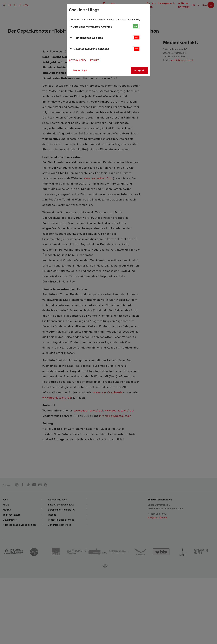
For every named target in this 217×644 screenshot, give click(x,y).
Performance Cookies (86, 38)
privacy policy (78, 60)
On (135, 26)
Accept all (139, 70)
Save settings (80, 70)
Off (137, 37)
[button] (136, 26)
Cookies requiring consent (89, 49)
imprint (95, 60)
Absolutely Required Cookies (91, 26)
